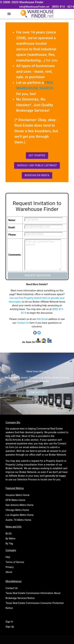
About (9, 572)
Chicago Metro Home (17, 510)
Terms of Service (15, 562)
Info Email (42, 319)
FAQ (8, 557)
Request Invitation (38, 275)
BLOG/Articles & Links (18, 440)
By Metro (10, 539)
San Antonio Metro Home (19, 505)
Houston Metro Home (17, 495)
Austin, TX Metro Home (18, 520)
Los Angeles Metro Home (20, 515)
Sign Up (10, 627)
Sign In (9, 622)
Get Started (37, 155)
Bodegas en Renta (37, 175)
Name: (12, 220)
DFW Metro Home (15, 500)
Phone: (12, 235)
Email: (12, 227)
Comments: (15, 255)
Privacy (9, 567)
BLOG (9, 534)
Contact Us (23, 323)
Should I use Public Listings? (37, 165)
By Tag (9, 543)
